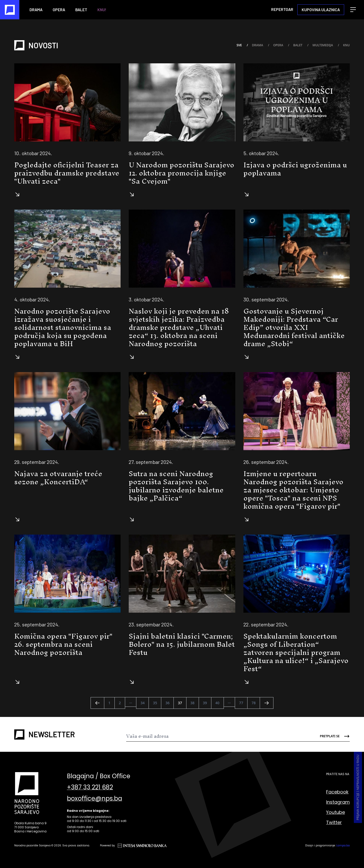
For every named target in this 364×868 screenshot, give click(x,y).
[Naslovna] (10, 10)
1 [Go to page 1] (109, 703)
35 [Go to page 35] (155, 703)
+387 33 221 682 (90, 787)
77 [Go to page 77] (241, 703)
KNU (346, 46)
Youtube (336, 812)
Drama (36, 10)
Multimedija (326, 46)
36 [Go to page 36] (167, 703)
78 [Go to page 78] (254, 703)
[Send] (331, 736)
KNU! (102, 10)
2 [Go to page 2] (120, 703)
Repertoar (282, 9)
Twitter (334, 822)
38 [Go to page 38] (193, 703)
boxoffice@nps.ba (94, 799)
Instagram (338, 802)
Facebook (337, 792)
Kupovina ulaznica (321, 10)
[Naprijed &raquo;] (267, 703)
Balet (81, 10)
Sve (242, 46)
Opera (59, 10)
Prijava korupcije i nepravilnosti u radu (358, 787)
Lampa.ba (343, 845)
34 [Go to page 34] (142, 703)
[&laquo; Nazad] (97, 703)
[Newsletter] (219, 736)
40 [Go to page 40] (217, 703)
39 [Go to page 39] (205, 703)
